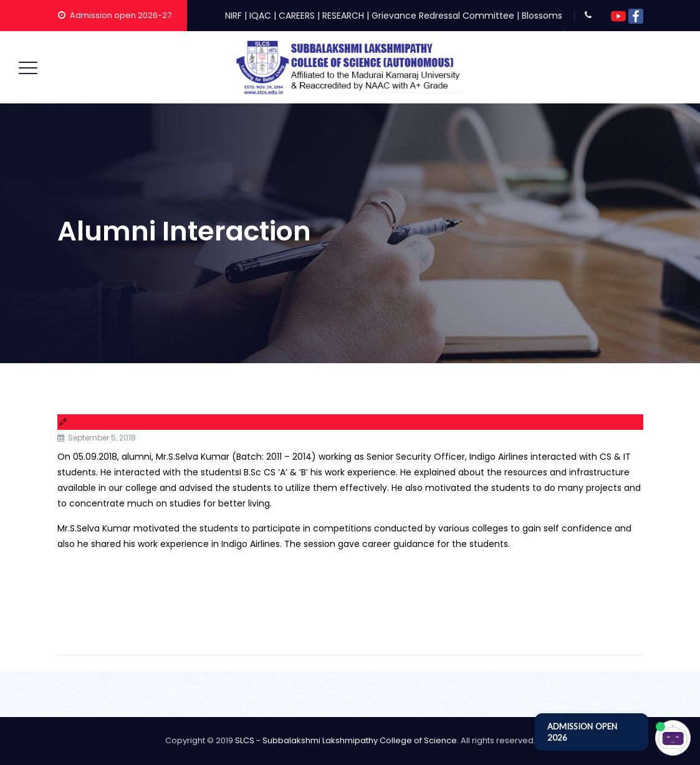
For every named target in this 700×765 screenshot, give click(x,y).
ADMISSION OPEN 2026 (582, 732)
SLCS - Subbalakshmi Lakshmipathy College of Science (346, 740)
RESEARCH (343, 16)
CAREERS (297, 16)
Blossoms (542, 16)
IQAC (260, 16)
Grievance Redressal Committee (443, 16)
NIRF (233, 16)
